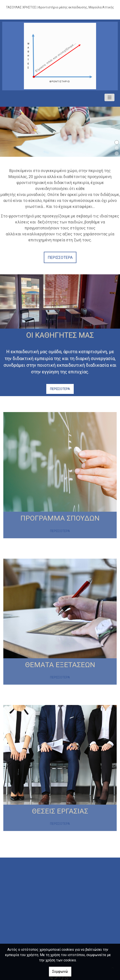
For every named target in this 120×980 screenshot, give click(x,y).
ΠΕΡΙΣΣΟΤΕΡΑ (60, 389)
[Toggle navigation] (110, 98)
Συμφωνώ (60, 971)
